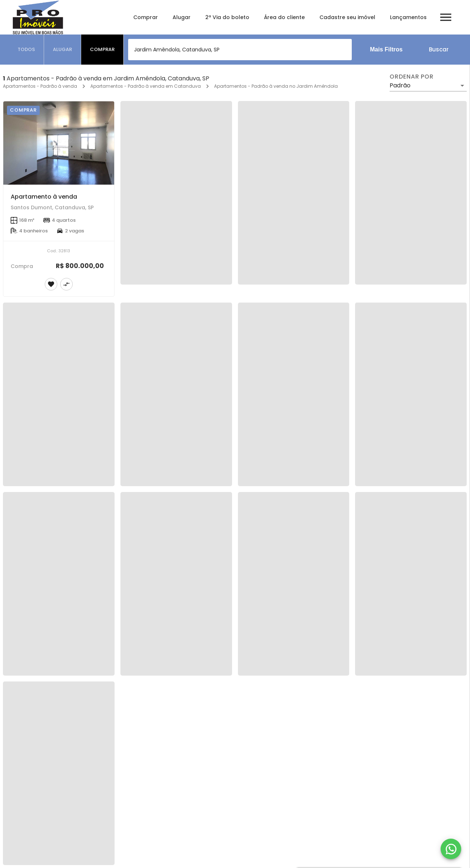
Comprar (146, 17)
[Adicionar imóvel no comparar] (66, 284)
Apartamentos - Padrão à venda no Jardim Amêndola (276, 86)
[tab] (26, 50)
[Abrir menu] (446, 17)
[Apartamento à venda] (59, 143)
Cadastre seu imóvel (347, 17)
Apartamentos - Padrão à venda (40, 86)
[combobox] (240, 50)
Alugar (182, 17)
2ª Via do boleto (227, 17)
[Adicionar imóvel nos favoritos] (51, 284)
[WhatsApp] (451, 849)
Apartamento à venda (44, 197)
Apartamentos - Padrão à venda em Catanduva (146, 86)
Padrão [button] (400, 85)
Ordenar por (412, 77)
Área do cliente (284, 17)
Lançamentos (408, 17)
